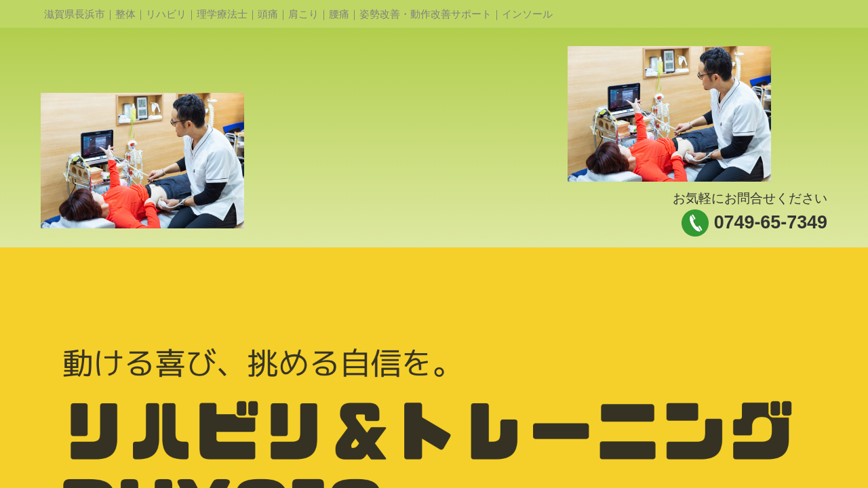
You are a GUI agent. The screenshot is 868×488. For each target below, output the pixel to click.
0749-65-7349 (771, 222)
